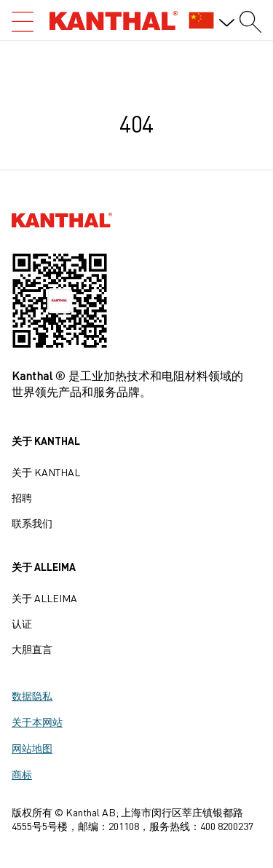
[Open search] (23, 22)
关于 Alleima (44, 598)
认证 (22, 623)
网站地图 (32, 748)
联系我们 (32, 523)
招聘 (22, 497)
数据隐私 (32, 695)
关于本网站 (37, 722)
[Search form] (250, 22)
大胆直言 (32, 649)
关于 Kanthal (46, 472)
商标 (22, 774)
